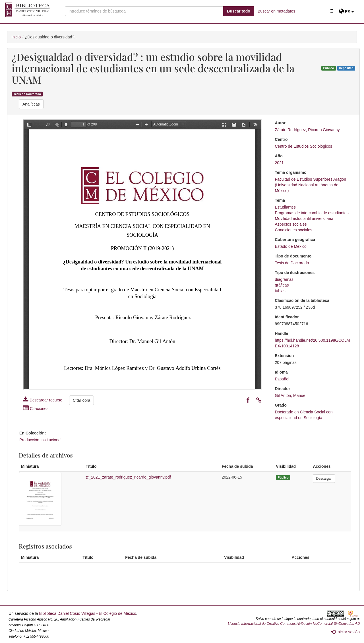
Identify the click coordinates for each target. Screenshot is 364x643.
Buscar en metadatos (276, 11)
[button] (346, 12)
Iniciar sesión (346, 632)
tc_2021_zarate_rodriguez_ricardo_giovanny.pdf (128, 477)
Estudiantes (285, 207)
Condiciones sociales (294, 230)
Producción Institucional (40, 440)
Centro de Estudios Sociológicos (304, 146)
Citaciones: (36, 409)
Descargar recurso (43, 400)
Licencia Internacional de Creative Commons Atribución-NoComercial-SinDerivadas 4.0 (294, 624)
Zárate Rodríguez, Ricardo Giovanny (307, 130)
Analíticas (31, 104)
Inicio (16, 37)
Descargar (324, 479)
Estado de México (291, 246)
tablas (280, 291)
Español (282, 379)
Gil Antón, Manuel (291, 395)
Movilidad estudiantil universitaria (304, 219)
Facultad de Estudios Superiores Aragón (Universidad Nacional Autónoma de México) (311, 185)
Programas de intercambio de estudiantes (312, 213)
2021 (279, 163)
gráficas (282, 285)
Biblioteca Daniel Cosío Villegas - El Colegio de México (87, 613)
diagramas (284, 279)
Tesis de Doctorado (27, 94)
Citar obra (81, 400)
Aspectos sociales (291, 224)
